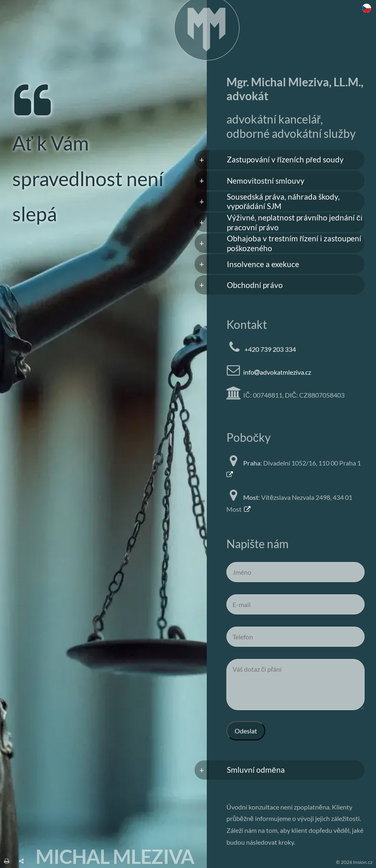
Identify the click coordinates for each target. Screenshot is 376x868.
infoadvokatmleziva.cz (277, 372)
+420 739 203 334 (270, 349)
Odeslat (246, 731)
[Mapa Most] (247, 509)
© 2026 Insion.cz (354, 862)
